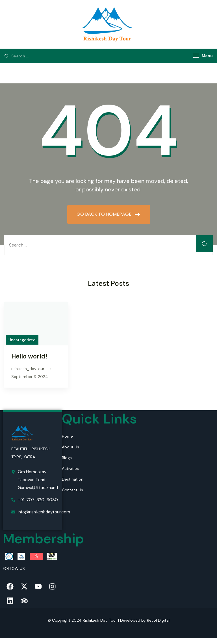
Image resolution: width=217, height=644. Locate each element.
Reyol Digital (158, 620)
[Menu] (196, 56)
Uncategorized (22, 340)
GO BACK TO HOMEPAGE (105, 214)
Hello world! (29, 356)
